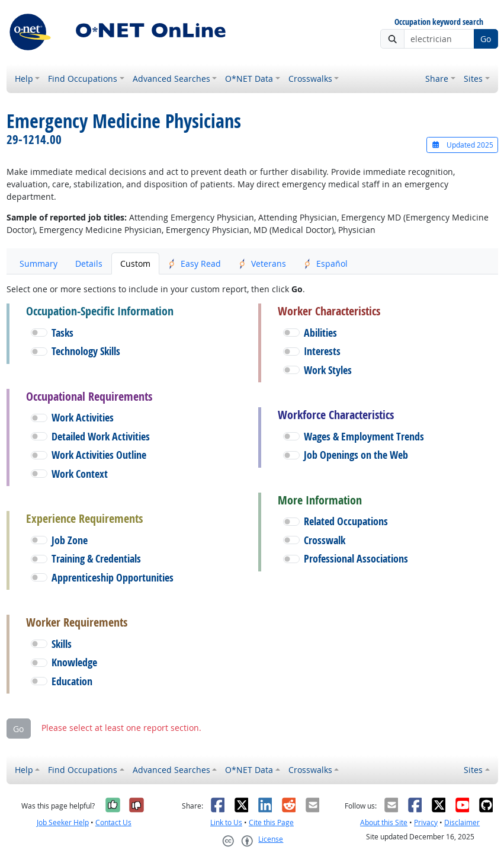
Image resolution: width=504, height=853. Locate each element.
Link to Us (226, 822)
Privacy (426, 822)
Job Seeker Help (63, 822)
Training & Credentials (96, 559)
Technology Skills (86, 351)
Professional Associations (356, 559)
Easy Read (195, 263)
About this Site (384, 822)
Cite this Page (271, 822)
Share (437, 79)
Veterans (262, 263)
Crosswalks (310, 79)
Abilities (320, 333)
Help (24, 79)
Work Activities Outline (99, 455)
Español (326, 263)
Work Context (80, 474)
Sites (473, 79)
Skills (62, 644)
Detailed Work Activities (101, 437)
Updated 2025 (462, 145)
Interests (322, 351)
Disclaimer (462, 822)
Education (72, 681)
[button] (39, 333)
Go (486, 39)
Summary (38, 263)
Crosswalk (325, 540)
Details (89, 263)
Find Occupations (83, 79)
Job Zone (70, 540)
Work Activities (83, 418)
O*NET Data (249, 79)
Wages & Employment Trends (364, 437)
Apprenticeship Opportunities (113, 578)
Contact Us (113, 822)
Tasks (62, 333)
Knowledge (74, 662)
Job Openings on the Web (356, 455)
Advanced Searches (171, 79)
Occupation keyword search (439, 22)
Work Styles (328, 370)
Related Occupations (346, 521)
